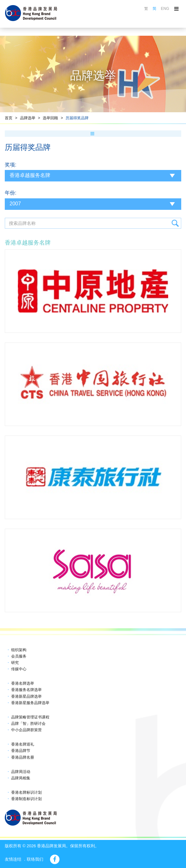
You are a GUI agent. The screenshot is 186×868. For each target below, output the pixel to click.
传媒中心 (19, 669)
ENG (165, 9)
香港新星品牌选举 (26, 696)
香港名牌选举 (23, 683)
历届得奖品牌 (77, 118)
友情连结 (13, 859)
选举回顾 (50, 118)
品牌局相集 (21, 778)
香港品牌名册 (23, 757)
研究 (15, 663)
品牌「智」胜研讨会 (28, 724)
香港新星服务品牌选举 (30, 703)
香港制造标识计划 (26, 799)
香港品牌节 (21, 751)
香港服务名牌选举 (26, 690)
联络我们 (35, 859)
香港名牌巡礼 (23, 744)
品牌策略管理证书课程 (30, 717)
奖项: (11, 165)
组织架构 (19, 650)
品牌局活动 (21, 772)
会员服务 (19, 656)
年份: (11, 193)
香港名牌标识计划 (26, 792)
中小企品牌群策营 (26, 730)
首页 (9, 118)
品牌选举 (28, 118)
